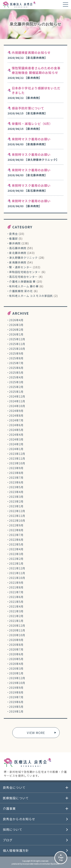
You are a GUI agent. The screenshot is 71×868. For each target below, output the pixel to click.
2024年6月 (16, 425)
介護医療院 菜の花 (21, 291)
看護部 (13, 238)
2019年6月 (16, 702)
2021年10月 (17, 578)
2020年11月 (17, 630)
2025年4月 (16, 377)
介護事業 (9, 808)
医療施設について (16, 798)
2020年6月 (16, 654)
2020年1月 (16, 673)
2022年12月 (17, 511)
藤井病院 (15, 243)
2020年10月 (17, 635)
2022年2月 (16, 559)
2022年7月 (16, 535)
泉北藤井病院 (18, 253)
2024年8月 (16, 415)
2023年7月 (16, 478)
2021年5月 (16, 602)
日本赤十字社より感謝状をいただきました (36, 90)
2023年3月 (16, 497)
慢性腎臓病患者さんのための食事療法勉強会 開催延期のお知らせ (36, 70)
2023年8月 (16, 473)
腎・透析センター (21, 267)
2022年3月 (16, 554)
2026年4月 (16, 320)
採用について (13, 829)
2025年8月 (16, 358)
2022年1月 (16, 563)
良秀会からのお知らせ (19, 819)
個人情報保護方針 (16, 850)
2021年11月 (17, 573)
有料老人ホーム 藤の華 (24, 286)
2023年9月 (16, 468)
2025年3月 (16, 382)
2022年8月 (16, 530)
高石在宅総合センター (23, 277)
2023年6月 (16, 482)
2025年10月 (17, 349)
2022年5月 (16, 544)
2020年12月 (17, 626)
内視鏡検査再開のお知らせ (31, 53)
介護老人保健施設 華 (22, 281)
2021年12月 (17, 568)
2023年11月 (17, 458)
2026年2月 (16, 330)
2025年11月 (17, 344)
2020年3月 (16, 668)
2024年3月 (16, 439)
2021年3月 (16, 611)
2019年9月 (16, 688)
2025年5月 (16, 373)
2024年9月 (16, 411)
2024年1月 (16, 449)
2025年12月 (17, 339)
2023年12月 (17, 454)
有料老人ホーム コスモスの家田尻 (31, 296)
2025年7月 (16, 363)
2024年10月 (17, 406)
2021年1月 (16, 621)
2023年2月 (16, 501)
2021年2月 (16, 616)
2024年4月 (16, 435)
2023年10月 (17, 463)
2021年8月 (16, 587)
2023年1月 (16, 506)
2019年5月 (16, 707)
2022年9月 (16, 525)
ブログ (8, 840)
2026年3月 (16, 325)
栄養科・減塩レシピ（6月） (32, 124)
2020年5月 (16, 659)
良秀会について (14, 787)
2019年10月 (17, 683)
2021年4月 (16, 606)
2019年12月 (17, 678)
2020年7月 (16, 649)
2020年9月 (16, 640)
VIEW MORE (36, 733)
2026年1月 (16, 334)
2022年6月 (16, 540)
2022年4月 (16, 549)
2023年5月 (16, 487)
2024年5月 (16, 430)
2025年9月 (16, 353)
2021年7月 (16, 592)
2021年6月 (16, 597)
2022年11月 (17, 516)
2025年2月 (16, 387)
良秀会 (13, 234)
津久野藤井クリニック (23, 258)
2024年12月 (17, 396)
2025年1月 (16, 392)
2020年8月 (16, 645)
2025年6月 (16, 368)
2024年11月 (17, 401)
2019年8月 (16, 692)
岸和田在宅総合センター (25, 272)
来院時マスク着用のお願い (31, 139)
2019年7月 (16, 697)
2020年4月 (16, 664)
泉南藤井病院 (18, 262)
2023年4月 (16, 492)
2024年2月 (16, 444)
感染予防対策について (28, 108)
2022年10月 (17, 520)
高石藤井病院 (18, 248)
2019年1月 (16, 711)
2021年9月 (16, 583)
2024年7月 (16, 420)
